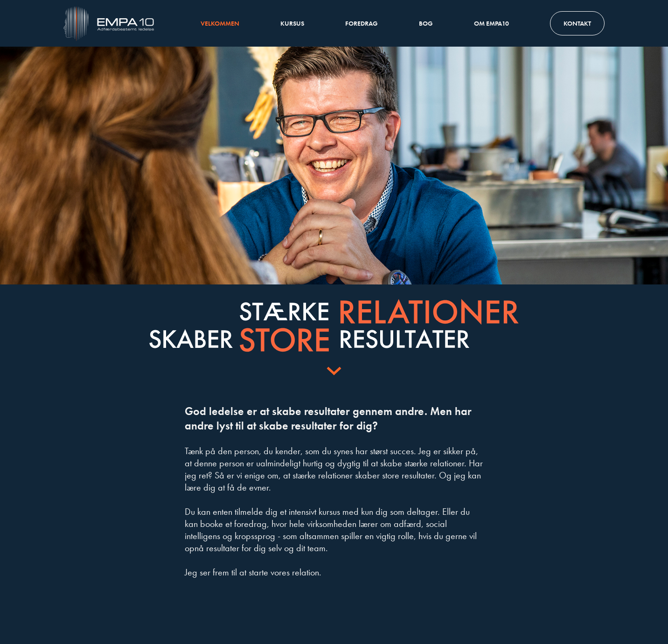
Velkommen (220, 23)
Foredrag (362, 23)
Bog (426, 23)
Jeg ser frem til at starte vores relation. (253, 572)
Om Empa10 (491, 23)
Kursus (292, 23)
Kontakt (577, 23)
